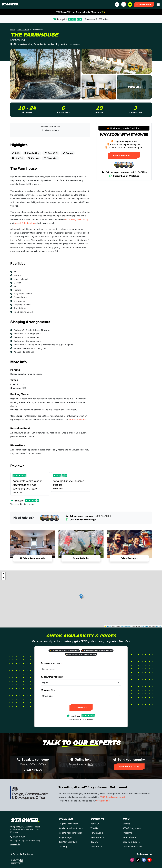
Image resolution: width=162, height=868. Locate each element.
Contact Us (15, 844)
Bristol (13, 29)
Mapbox (159, 626)
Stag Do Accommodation (70, 833)
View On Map (74, 45)
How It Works (97, 833)
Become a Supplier (131, 842)
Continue (81, 707)
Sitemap (126, 824)
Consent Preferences (133, 846)
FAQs (91, 764)
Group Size (49, 690)
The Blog (63, 846)
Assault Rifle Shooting (25, 223)
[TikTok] (138, 860)
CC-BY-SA (144, 626)
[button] (124, 4)
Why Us (94, 828)
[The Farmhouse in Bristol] (45, 74)
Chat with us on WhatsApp (124, 176)
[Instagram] (132, 860)
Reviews (94, 842)
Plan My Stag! (144, 4)
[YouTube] (150, 860)
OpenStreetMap (126, 626)
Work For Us (96, 846)
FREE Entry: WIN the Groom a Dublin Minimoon (81, 12)
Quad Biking (83, 219)
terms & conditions (77, 419)
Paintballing (71, 219)
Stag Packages (65, 837)
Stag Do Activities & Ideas (70, 828)
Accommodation (23, 29)
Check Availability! (124, 155)
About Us (95, 824)
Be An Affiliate (129, 837)
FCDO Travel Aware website (113, 797)
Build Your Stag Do (129, 767)
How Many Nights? (53, 677)
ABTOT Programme (132, 828)
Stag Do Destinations (68, 824)
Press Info (127, 833)
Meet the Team (97, 837)
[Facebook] (144, 860)
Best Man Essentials (68, 842)
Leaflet (108, 626)
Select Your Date (51, 663)
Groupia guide (103, 801)
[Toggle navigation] (158, 4)
